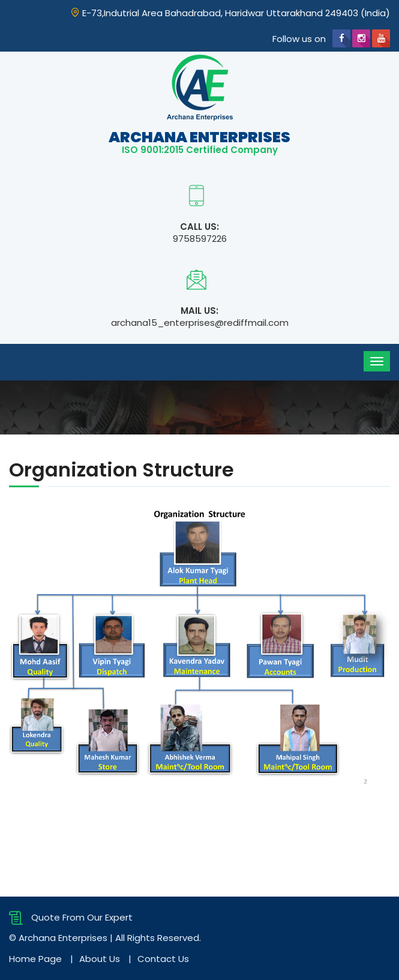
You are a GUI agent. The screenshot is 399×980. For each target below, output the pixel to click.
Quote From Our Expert (71, 917)
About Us (100, 959)
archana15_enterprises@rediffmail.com (200, 323)
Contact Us (163, 959)
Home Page (35, 959)
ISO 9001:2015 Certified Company (200, 150)
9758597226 (200, 239)
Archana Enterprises (199, 137)
